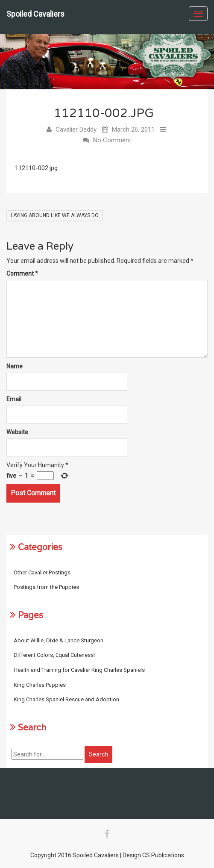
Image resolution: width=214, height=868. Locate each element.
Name (15, 366)
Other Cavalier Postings (42, 572)
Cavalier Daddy (76, 129)
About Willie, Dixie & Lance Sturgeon (59, 640)
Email (14, 399)
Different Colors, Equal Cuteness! (54, 655)
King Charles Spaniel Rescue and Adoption (66, 699)
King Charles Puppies (40, 685)
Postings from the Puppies (46, 587)
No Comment (112, 140)
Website (17, 432)
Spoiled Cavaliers (35, 14)
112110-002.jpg (36, 168)
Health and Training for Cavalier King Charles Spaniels (79, 670)
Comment (22, 274)
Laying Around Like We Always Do (55, 215)
